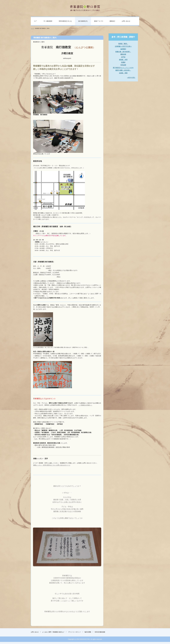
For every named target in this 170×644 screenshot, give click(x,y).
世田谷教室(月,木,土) (65, 21)
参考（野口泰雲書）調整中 (123, 37)
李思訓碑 (123, 65)
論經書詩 (123, 49)
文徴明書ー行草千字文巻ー (123, 46)
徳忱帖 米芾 (123, 60)
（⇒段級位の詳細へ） (85, 405)
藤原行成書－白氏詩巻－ (123, 70)
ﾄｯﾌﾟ (36, 21)
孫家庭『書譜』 (123, 44)
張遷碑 (123, 62)
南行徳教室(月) (83, 21)
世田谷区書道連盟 (100, 632)
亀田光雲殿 (88, 632)
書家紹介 (112, 21)
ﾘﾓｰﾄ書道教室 (48, 21)
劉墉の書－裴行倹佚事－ (123, 52)
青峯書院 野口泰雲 (85, 7)
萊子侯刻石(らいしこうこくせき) (123, 68)
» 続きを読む (131, 77)
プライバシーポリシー (74, 632)
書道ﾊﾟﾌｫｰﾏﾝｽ (99, 21)
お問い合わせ (126, 21)
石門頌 (123, 57)
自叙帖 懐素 (123, 73)
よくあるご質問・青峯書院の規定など (53, 632)
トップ (32, 28)
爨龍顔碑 (123, 54)
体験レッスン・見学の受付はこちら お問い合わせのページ (52, 465)
